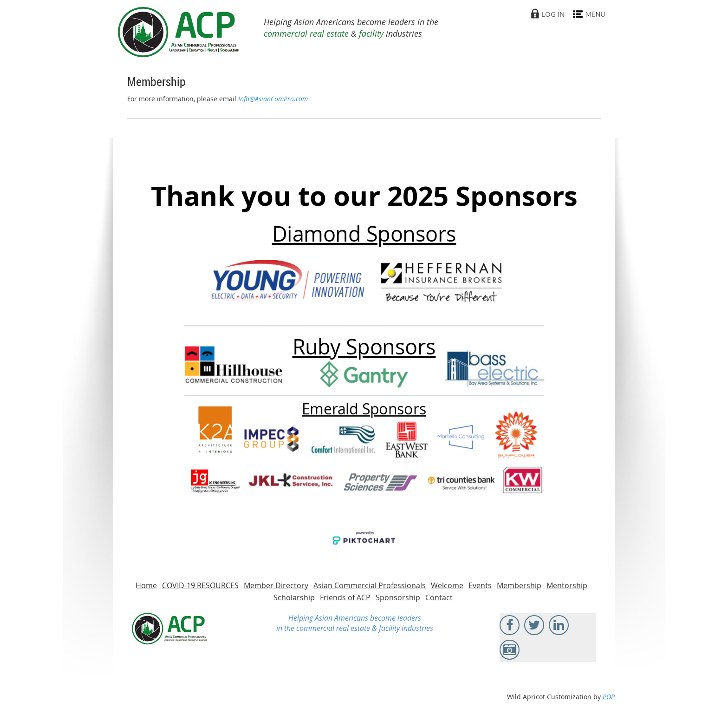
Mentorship (567, 585)
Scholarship (294, 597)
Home (146, 585)
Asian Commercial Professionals (370, 585)
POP (609, 697)
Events (480, 585)
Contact (439, 597)
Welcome (447, 585)
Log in (553, 14)
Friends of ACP (345, 597)
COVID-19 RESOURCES (200, 585)
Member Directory (276, 585)
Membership (519, 585)
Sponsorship (398, 597)
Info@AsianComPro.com (273, 99)
